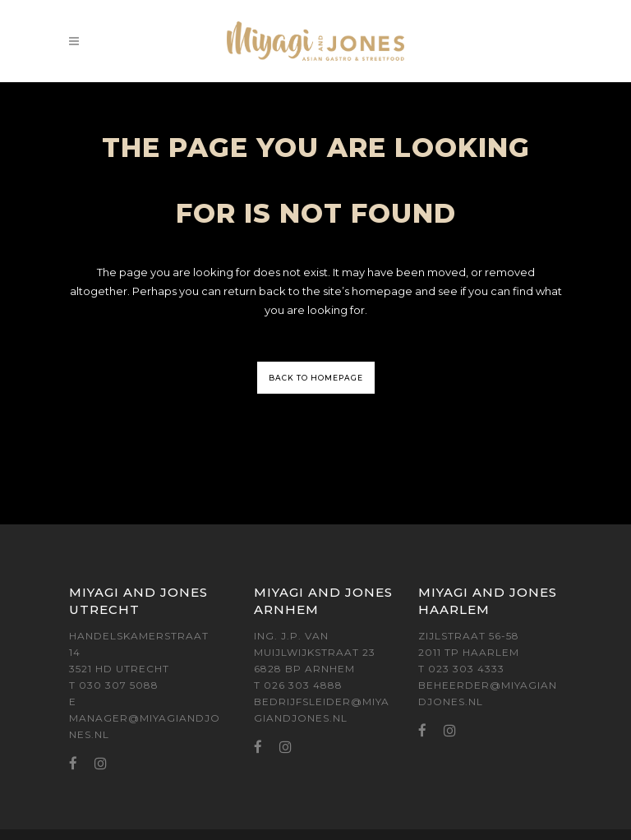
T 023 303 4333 (461, 669)
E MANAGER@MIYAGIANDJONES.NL (145, 718)
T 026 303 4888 (298, 685)
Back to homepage (316, 378)
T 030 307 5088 (114, 685)
